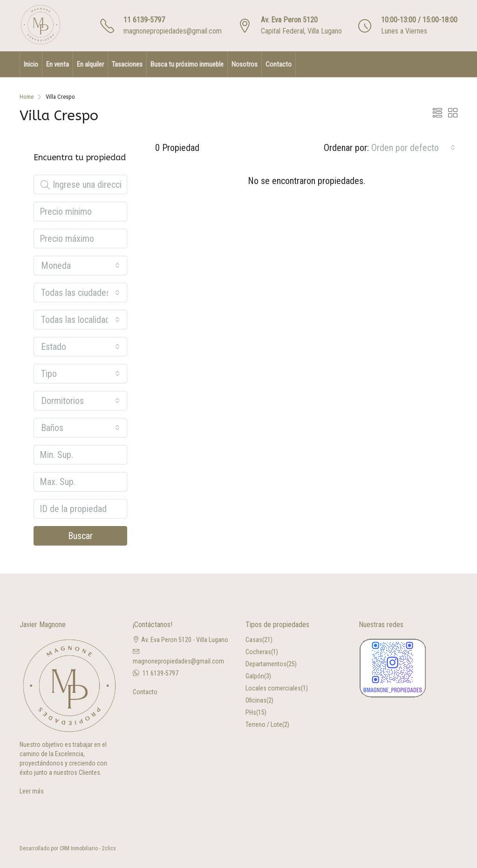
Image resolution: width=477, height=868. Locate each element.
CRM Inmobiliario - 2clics (88, 848)
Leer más (32, 791)
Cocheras (258, 652)
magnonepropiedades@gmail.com (173, 31)
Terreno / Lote (264, 724)
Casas (254, 640)
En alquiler (90, 64)
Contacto (279, 64)
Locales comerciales (273, 688)
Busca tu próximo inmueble (187, 64)
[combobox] (413, 148)
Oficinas (256, 700)
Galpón (255, 676)
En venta (58, 64)
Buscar (80, 536)
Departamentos (266, 664)
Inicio (31, 64)
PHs (251, 712)
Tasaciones (127, 64)
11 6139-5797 (144, 20)
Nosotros (245, 64)
